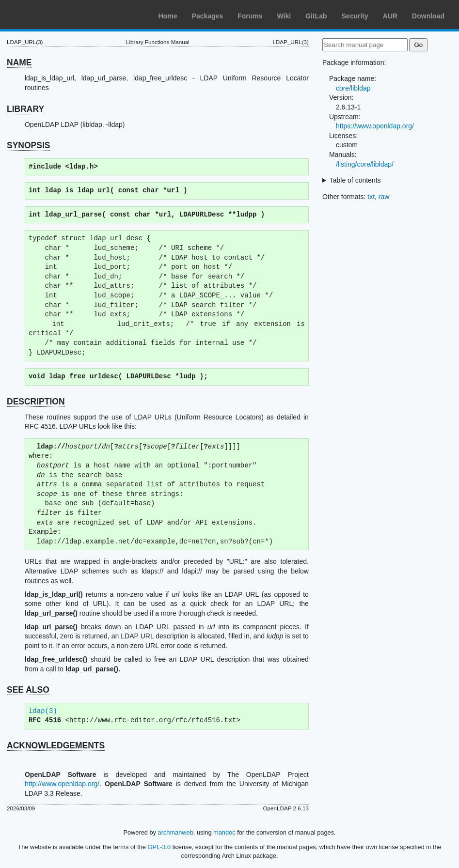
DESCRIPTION (36, 402)
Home (168, 16)
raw (384, 197)
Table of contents (355, 180)
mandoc (224, 832)
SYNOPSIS (28, 145)
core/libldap (353, 88)
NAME (19, 62)
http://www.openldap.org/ (62, 784)
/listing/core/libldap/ (365, 164)
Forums (250, 16)
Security (355, 16)
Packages (208, 16)
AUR (390, 16)
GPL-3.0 (159, 847)
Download (428, 16)
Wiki (284, 16)
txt (371, 197)
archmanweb (176, 832)
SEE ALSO (28, 690)
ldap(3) (43, 711)
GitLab (316, 16)
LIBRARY (25, 109)
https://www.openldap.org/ (375, 126)
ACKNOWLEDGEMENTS (56, 745)
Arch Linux (53, 15)
